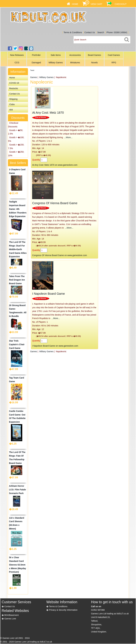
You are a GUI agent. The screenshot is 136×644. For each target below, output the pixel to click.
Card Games (114, 55)
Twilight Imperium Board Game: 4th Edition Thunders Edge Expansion (18, 209)
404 (11, 110)
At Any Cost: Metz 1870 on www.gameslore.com (55, 165)
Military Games (56, 63)
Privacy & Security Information (63, 610)
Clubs (12, 104)
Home (75, 4)
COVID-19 (14, 83)
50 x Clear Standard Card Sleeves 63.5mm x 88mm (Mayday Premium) (18, 565)
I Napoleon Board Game (48, 294)
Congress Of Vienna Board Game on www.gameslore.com (60, 255)
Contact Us (90, 32)
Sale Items (56, 55)
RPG (114, 63)
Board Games (95, 55)
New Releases (17, 55)
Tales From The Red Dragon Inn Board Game (17, 280)
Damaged (36, 63)
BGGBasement (12, 615)
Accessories (75, 55)
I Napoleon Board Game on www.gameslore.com (55, 346)
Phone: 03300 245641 (117, 32)
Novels (94, 63)
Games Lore (10, 619)
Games (34, 77)
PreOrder (36, 55)
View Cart (96, 4)
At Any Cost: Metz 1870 (48, 113)
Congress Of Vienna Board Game (55, 203)
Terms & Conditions (73, 32)
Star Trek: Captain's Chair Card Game (17, 344)
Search (101, 32)
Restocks (14, 88)
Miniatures (75, 63)
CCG (17, 63)
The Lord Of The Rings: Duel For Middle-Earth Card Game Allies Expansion (18, 249)
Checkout (121, 4)
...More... (68, 137)
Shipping (13, 99)
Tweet (32, 70)
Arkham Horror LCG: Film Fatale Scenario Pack (17, 490)
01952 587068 (98, 610)
